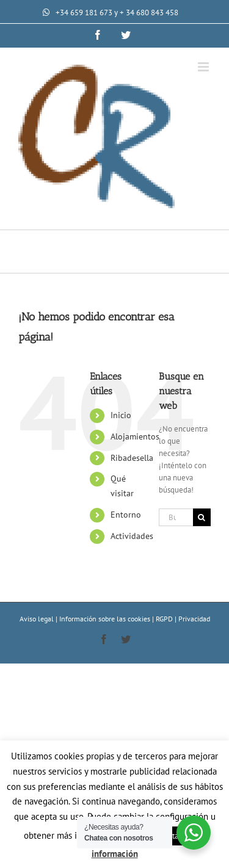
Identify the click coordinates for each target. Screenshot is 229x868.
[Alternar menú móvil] (204, 67)
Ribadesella (132, 458)
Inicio (121, 415)
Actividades (132, 536)
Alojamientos (135, 436)
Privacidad (194, 619)
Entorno (126, 515)
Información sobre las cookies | (107, 619)
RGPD (165, 619)
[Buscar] (202, 517)
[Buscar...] (176, 517)
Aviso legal (38, 619)
